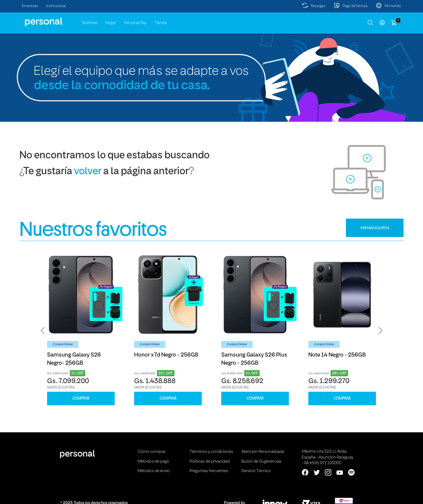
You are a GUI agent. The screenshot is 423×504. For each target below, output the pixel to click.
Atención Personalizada (263, 452)
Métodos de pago (153, 462)
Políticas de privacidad (210, 462)
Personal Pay (135, 23)
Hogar (111, 23)
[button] (43, 331)
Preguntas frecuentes (209, 471)
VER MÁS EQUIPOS (375, 228)
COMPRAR (81, 398)
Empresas (30, 6)
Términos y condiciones (211, 452)
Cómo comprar (152, 452)
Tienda (161, 23)
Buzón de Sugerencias (262, 462)
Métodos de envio (154, 471)
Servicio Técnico (256, 471)
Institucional (56, 6)
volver (88, 172)
